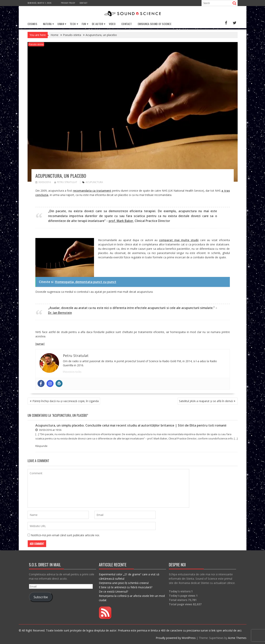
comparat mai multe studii (179, 240)
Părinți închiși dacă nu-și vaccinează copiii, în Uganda (66, 401)
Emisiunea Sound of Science (155, 24)
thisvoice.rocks (72, 372)
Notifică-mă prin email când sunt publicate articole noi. (65, 535)
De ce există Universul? (113, 591)
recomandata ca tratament (92, 191)
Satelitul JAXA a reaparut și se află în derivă (206, 401)
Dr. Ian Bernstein (60, 313)
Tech (73, 24)
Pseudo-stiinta (36, 44)
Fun (84, 24)
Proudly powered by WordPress (176, 638)
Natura (47, 24)
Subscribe (41, 597)
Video (112, 24)
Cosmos (32, 24)
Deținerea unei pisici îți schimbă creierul (124, 583)
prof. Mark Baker (121, 221)
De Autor (97, 24)
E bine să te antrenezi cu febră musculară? (126, 587)
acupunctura (94, 182)
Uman (61, 24)
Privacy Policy (68, 3)
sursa (40, 344)
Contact (84, 3)
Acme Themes (237, 638)
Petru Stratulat (66, 182)
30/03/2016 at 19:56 (48, 430)
